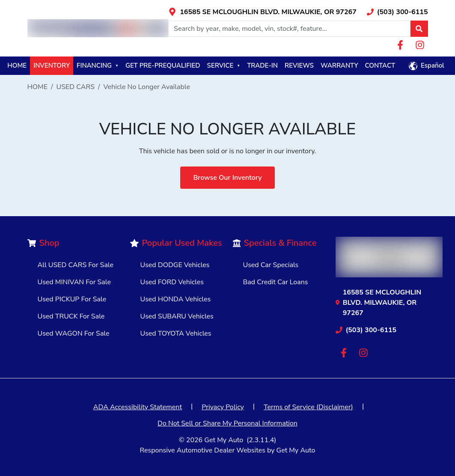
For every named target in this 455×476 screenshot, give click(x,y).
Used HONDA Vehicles (176, 299)
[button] (419, 29)
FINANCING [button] (98, 65)
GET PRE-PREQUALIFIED (163, 65)
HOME (17, 65)
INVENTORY (52, 65)
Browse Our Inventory (227, 178)
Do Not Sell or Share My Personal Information (227, 423)
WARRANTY (339, 65)
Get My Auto (224, 440)
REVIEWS (299, 65)
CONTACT (380, 65)
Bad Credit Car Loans (276, 282)
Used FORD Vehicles (172, 282)
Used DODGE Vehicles (175, 265)
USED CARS (76, 87)
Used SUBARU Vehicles (177, 316)
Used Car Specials (271, 265)
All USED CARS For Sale (76, 265)
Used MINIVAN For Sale (74, 282)
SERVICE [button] (224, 65)
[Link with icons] (262, 12)
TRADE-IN (262, 65)
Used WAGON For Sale (74, 333)
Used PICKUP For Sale (72, 299)
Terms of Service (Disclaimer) (308, 407)
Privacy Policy (223, 407)
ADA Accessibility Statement (138, 407)
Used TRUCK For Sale (71, 316)
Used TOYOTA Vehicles (176, 333)
